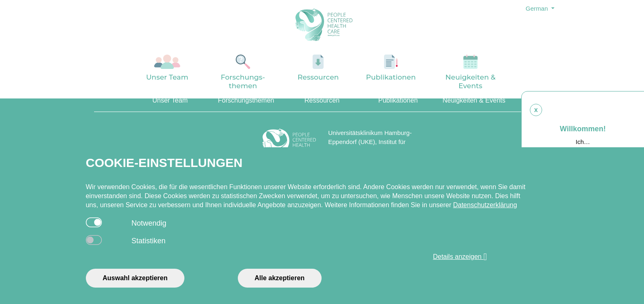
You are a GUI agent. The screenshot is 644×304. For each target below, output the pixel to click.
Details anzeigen (460, 257)
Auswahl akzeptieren (135, 278)
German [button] (538, 8)
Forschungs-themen (243, 72)
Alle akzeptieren (280, 278)
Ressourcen (318, 68)
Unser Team (168, 68)
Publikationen (391, 68)
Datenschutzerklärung (485, 205)
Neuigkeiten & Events (470, 72)
